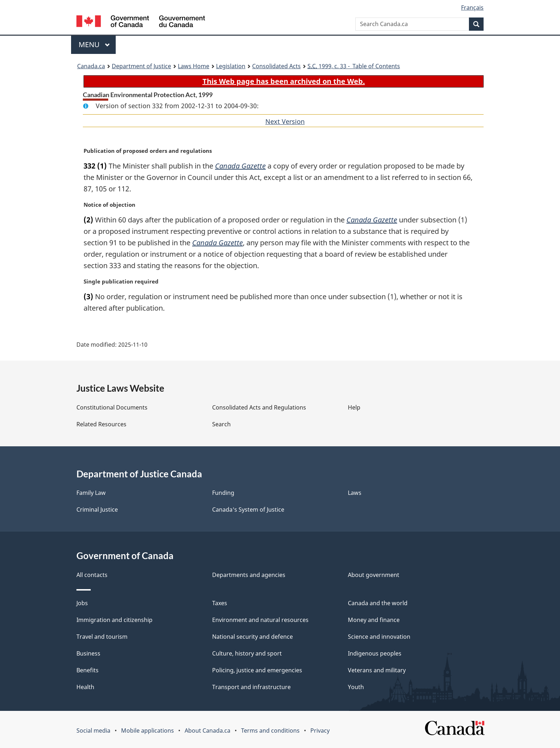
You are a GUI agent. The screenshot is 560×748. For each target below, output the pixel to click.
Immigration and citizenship (114, 620)
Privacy (320, 731)
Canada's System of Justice (248, 509)
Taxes (220, 603)
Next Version (285, 121)
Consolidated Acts (276, 66)
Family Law (91, 493)
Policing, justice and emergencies (257, 670)
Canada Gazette (240, 166)
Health (85, 687)
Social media (93, 731)
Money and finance (374, 620)
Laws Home (194, 66)
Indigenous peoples (375, 653)
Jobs (82, 603)
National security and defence (252, 637)
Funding (223, 493)
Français (472, 7)
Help (354, 407)
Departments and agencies (249, 575)
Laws (355, 493)
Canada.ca (91, 66)
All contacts (92, 575)
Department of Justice (141, 66)
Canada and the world (378, 603)
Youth (356, 687)
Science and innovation (379, 637)
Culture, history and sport (247, 653)
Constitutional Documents (112, 407)
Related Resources (101, 424)
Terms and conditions (270, 731)
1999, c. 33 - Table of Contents (354, 66)
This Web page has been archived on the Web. (284, 81)
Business (88, 653)
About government (374, 575)
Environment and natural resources (260, 620)
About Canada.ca (207, 731)
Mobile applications (147, 731)
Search (221, 424)
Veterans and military (377, 670)
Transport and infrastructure (251, 687)
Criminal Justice (97, 509)
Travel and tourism (102, 637)
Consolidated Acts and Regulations (259, 407)
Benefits (87, 670)
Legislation (231, 66)
